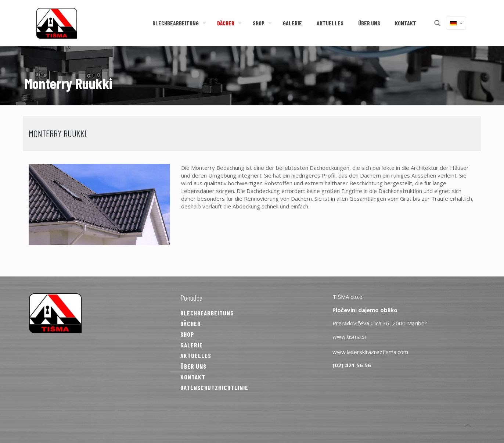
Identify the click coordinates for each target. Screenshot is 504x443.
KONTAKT (193, 377)
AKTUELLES (196, 356)
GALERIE (192, 345)
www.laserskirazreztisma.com (370, 352)
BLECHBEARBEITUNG (207, 313)
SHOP (187, 334)
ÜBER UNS (193, 366)
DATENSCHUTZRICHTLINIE (214, 387)
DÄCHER (191, 324)
